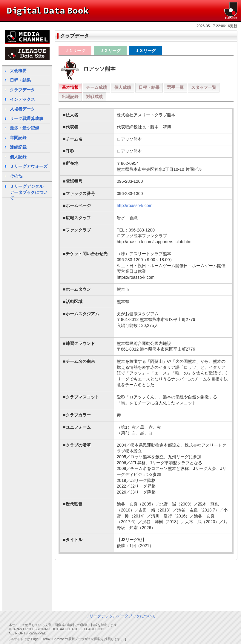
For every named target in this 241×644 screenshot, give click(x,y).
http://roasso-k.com (135, 205)
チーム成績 (96, 87)
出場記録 (70, 97)
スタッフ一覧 (204, 87)
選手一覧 (175, 87)
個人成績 (123, 87)
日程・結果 (149, 87)
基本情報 (70, 87)
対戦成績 (94, 97)
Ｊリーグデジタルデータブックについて (29, 191)
